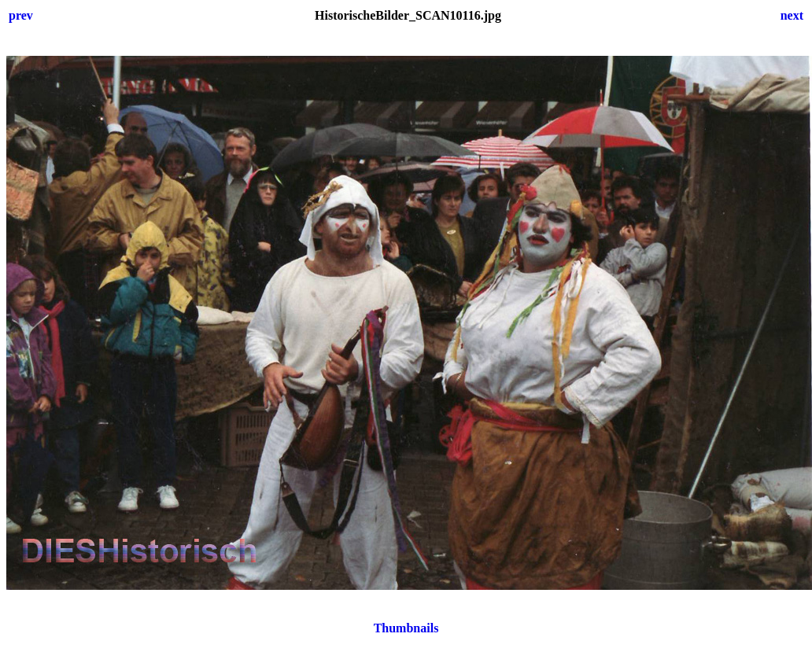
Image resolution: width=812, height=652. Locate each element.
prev (21, 15)
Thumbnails (406, 628)
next (792, 15)
